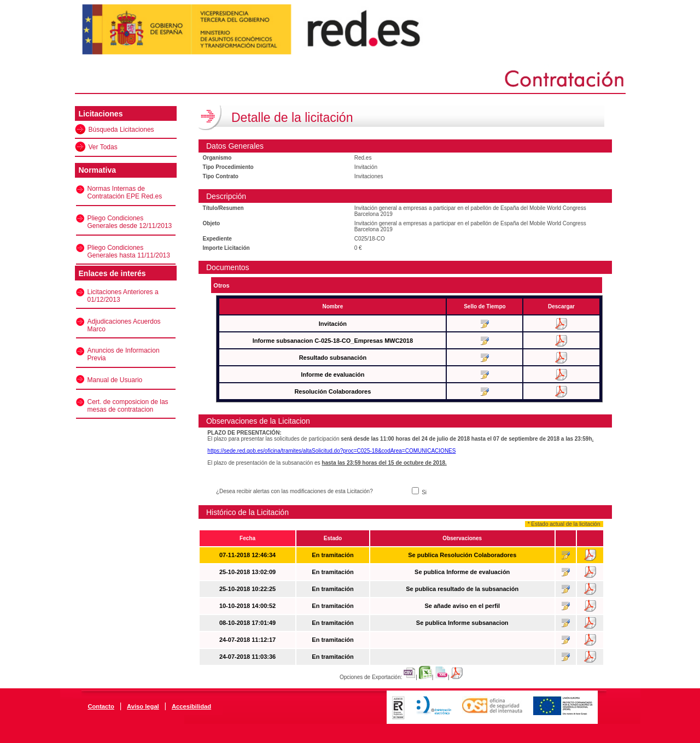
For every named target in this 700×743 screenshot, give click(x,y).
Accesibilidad (191, 706)
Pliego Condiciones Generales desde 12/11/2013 (130, 222)
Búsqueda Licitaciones (121, 130)
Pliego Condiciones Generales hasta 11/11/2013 (129, 251)
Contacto (101, 706)
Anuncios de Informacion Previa (124, 354)
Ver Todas (103, 147)
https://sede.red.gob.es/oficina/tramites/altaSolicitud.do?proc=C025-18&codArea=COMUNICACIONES (331, 451)
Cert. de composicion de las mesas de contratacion (128, 406)
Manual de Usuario (115, 380)
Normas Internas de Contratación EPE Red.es (125, 192)
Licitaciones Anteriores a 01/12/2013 (123, 296)
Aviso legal (143, 706)
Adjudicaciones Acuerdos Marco (124, 325)
